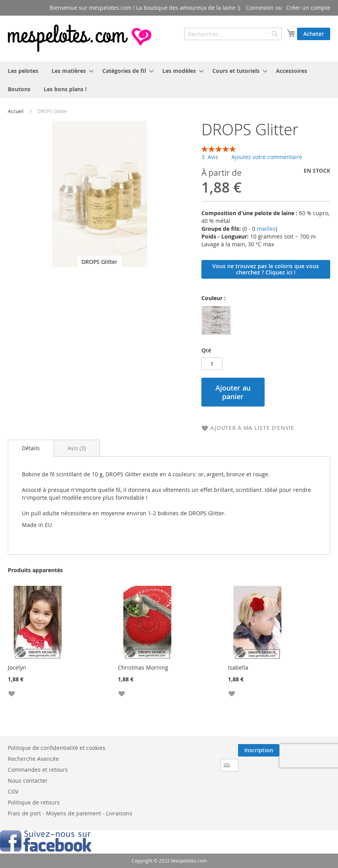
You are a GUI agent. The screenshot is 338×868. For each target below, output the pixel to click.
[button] (11, 693)
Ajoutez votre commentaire (267, 157)
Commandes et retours (38, 770)
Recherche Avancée (33, 759)
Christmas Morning (143, 667)
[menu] (169, 80)
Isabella (238, 667)
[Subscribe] (259, 750)
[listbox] (218, 321)
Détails (31, 448)
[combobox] (233, 34)
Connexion (260, 8)
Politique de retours (34, 802)
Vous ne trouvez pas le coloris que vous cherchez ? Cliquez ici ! (266, 269)
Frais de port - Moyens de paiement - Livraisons (70, 813)
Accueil (16, 111)
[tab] (31, 448)
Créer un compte (308, 8)
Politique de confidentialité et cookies (57, 748)
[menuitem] (23, 71)
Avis (77, 448)
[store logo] (80, 38)
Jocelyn (17, 667)
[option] (216, 320)
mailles (265, 229)
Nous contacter (28, 780)
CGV (13, 791)
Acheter (314, 34)
